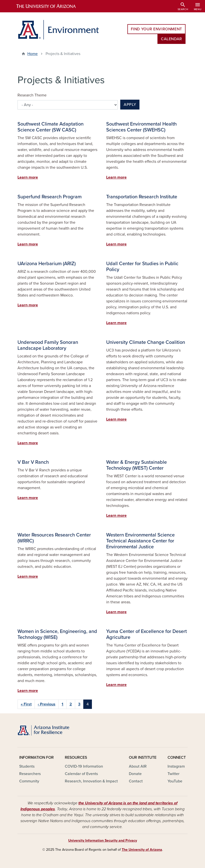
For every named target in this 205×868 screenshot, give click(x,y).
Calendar (171, 39)
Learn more (28, 177)
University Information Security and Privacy (103, 840)
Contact (136, 781)
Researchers (30, 774)
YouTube (175, 781)
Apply (130, 105)
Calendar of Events (81, 774)
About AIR (138, 766)
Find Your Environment (156, 29)
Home (33, 54)
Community (29, 781)
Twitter (173, 774)
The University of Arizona (142, 850)
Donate (135, 774)
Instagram (176, 766)
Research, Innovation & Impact (91, 781)
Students (27, 766)
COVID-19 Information (84, 766)
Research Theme (32, 95)
